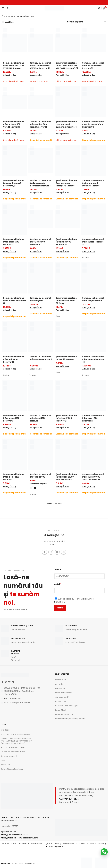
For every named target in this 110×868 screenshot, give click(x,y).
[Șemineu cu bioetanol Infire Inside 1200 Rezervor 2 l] (14, 454)
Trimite (60, 608)
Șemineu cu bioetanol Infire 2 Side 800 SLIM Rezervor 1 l (93, 66)
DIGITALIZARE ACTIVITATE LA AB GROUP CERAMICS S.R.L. (26, 818)
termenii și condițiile (84, 599)
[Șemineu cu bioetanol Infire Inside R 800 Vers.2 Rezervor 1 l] (41, 101)
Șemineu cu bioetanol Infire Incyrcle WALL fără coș (67, 301)
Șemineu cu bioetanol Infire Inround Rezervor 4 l (93, 359)
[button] (10, 75)
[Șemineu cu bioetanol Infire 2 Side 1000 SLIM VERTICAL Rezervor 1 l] (14, 43)
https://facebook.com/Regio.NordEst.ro (19, 838)
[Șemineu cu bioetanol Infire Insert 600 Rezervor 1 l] (94, 395)
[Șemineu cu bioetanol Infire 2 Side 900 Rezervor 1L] (41, 219)
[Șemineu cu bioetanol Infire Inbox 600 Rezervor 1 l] (67, 219)
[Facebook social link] (45, 552)
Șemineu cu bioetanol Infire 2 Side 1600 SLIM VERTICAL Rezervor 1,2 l (67, 66)
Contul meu (61, 680)
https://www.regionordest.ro (14, 835)
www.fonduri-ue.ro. (69, 799)
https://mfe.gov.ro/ (54, 846)
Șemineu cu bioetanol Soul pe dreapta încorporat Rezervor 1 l (40, 183)
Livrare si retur (61, 701)
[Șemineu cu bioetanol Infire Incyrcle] (41, 278)
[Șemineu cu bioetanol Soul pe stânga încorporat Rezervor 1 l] (67, 160)
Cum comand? (62, 697)
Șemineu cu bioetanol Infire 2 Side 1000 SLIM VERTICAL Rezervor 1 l (14, 66)
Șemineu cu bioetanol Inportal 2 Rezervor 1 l (67, 358)
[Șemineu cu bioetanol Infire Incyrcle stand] (94, 278)
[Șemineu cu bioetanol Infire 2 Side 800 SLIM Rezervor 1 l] (94, 43)
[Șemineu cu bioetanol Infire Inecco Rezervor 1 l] (41, 337)
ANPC (3, 760)
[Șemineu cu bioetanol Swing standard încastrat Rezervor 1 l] (94, 160)
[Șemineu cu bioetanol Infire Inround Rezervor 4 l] (94, 337)
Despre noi (60, 688)
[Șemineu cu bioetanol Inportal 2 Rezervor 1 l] (67, 337)
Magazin (59, 684)
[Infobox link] (27, 628)
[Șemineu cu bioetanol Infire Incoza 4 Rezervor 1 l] (14, 278)
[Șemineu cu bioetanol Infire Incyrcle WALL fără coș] (67, 278)
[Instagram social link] (51, 552)
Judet (58, 584)
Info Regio (5, 730)
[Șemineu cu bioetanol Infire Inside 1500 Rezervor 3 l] (14, 395)
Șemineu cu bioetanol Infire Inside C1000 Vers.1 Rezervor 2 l (67, 477)
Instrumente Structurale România (16, 734)
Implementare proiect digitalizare (70, 719)
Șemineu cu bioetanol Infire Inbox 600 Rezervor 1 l (67, 242)
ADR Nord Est (11, 821)
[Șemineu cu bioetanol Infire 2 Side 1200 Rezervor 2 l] (14, 219)
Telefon (59, 569)
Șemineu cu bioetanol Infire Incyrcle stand (93, 299)
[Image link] (87, 863)
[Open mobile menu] (3, 8)
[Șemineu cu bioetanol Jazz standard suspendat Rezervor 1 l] (67, 101)
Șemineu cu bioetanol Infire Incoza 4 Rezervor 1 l (14, 301)
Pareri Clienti (61, 710)
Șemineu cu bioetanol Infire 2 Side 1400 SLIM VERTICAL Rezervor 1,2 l (40, 66)
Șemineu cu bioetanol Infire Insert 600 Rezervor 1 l (93, 418)
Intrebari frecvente (64, 693)
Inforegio (75, 802)
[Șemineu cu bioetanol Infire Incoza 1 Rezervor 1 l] (94, 219)
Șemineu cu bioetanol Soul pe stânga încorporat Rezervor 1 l (67, 183)
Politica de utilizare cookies (13, 747)
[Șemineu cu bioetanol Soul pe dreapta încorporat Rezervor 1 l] (41, 160)
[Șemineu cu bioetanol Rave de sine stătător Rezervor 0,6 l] (94, 101)
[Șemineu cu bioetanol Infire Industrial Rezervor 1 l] (14, 337)
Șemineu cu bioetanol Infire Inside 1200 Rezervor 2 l (14, 477)
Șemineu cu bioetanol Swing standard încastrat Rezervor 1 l (93, 183)
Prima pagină (8, 16)
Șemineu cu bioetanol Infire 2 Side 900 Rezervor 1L (40, 242)
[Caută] (8, 8)
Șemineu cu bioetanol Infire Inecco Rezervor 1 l (41, 359)
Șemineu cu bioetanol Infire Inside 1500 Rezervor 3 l (14, 418)
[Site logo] (54, 8)
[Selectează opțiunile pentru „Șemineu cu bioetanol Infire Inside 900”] (39, 484)
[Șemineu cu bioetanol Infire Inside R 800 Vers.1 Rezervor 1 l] (14, 101)
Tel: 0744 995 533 (13, 699)
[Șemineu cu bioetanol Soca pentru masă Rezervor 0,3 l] (14, 160)
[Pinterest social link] (64, 552)
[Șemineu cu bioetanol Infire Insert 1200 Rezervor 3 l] (67, 395)
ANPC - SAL (6, 765)
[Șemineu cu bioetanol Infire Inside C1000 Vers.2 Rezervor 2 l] (94, 454)
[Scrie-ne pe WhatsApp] (104, 852)
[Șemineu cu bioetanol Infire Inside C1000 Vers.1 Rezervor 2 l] (67, 454)
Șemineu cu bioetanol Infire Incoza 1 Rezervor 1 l (93, 242)
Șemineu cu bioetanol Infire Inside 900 (40, 476)
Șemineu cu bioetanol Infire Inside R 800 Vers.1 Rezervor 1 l (14, 124)
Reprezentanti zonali (64, 714)
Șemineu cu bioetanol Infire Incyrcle (40, 299)
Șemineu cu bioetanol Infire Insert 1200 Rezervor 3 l (67, 418)
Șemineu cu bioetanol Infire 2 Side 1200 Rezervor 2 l (14, 242)
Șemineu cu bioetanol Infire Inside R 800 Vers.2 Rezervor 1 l (40, 124)
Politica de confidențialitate (13, 752)
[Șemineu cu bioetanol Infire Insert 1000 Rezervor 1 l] (41, 395)
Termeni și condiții (9, 756)
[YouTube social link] (57, 552)
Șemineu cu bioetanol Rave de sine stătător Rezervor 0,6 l (93, 124)
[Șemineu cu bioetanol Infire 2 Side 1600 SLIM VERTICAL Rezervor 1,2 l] (67, 43)
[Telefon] (79, 576)
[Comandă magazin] (87, 22)
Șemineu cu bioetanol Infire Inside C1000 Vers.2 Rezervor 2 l (93, 477)
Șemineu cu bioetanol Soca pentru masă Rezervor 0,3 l (14, 183)
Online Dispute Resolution (12, 769)
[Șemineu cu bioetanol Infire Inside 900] (41, 454)
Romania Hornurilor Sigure (67, 706)
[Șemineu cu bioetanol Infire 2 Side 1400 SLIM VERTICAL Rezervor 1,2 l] (41, 43)
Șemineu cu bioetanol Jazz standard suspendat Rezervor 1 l (67, 124)
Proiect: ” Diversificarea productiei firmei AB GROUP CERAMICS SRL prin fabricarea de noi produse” (17, 741)
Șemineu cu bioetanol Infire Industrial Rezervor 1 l (14, 359)
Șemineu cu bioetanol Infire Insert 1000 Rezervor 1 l (40, 418)
